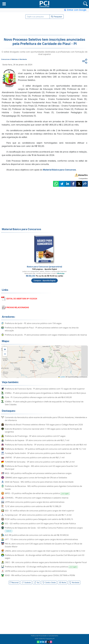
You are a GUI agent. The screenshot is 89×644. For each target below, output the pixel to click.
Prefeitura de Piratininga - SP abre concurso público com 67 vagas (35, 436)
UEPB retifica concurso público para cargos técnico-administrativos (36, 571)
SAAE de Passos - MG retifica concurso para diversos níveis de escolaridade (39, 482)
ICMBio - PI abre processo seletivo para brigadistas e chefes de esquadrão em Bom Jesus (45, 393)
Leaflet (62, 377)
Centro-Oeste (49, 583)
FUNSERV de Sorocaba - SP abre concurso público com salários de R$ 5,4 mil (40, 462)
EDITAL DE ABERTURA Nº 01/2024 (22, 299)
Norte (62, 583)
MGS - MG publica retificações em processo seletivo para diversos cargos (38, 473)
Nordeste (74, 583)
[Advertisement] (44, 27)
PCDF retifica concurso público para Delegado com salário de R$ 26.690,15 (39, 519)
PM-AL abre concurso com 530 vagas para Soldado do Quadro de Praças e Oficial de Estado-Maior (44, 545)
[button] (4, 4)
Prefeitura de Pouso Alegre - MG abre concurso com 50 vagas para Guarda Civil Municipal (41, 467)
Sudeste (26, 583)
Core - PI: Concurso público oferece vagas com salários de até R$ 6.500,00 (38, 397)
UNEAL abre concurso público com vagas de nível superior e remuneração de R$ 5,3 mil (45, 551)
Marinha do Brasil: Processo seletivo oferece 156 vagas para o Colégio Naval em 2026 (44, 425)
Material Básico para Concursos (59, 170)
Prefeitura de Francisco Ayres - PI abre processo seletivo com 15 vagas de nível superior (45, 389)
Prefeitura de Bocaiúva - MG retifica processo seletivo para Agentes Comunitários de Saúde (43, 488)
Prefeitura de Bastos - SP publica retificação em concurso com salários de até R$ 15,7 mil (45, 449)
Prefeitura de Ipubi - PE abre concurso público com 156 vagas (33, 323)
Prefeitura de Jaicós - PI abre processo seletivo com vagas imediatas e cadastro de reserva (46, 335)
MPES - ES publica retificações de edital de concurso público (37, 493)
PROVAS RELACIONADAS (18, 307)
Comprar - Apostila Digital (44, 280)
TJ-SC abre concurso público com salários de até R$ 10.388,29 (33, 506)
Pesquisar (57, 17)
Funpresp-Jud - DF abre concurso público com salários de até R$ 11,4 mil (38, 515)
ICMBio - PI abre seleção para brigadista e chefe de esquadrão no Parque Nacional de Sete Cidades (44, 403)
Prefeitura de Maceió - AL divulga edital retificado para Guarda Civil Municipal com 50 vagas (45, 557)
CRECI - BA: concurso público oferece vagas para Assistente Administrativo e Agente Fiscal (46, 562)
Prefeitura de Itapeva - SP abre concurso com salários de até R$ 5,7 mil (37, 440)
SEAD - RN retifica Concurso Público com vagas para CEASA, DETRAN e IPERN (40, 575)
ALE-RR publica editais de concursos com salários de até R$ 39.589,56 (37, 535)
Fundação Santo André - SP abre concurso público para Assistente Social (38, 453)
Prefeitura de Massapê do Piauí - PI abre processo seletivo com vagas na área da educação (42, 329)
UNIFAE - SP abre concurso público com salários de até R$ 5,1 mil (35, 457)
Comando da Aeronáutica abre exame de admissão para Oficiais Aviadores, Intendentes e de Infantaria (46, 419)
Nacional (14, 582)
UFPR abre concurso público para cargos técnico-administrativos (35, 502)
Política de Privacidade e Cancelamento (45, 636)
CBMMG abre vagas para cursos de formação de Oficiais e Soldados (36, 478)
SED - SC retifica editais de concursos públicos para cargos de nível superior (40, 511)
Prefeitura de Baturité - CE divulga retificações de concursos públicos (41, 567)
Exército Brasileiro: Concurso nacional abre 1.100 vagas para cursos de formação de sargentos (43, 430)
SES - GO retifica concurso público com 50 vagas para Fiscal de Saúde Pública (40, 523)
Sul (37, 583)
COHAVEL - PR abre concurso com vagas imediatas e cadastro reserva (37, 498)
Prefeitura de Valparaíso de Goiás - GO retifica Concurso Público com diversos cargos (44, 529)
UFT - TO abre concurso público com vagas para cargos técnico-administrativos (41, 539)
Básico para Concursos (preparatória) (44, 267)
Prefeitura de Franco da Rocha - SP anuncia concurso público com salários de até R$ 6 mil (46, 445)
